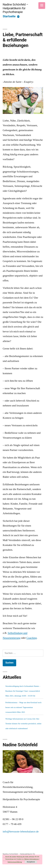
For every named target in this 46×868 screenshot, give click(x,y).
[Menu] (42, 6)
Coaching (32, 638)
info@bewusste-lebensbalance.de (21, 832)
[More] (18, 17)
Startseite (9, 16)
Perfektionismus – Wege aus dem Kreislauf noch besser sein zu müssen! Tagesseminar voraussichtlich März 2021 (23, 707)
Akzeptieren (31, 862)
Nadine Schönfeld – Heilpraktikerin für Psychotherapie (15, 8)
